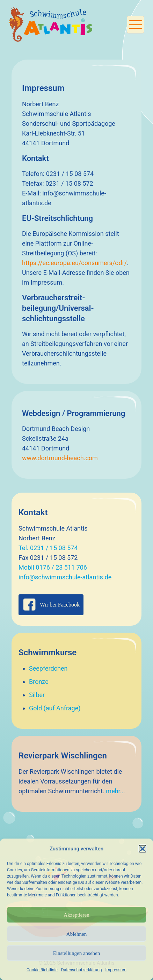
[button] (143, 849)
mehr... (115, 791)
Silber (37, 695)
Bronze (39, 682)
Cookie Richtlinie (42, 970)
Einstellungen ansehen (77, 953)
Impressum (116, 970)
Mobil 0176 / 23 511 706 (53, 567)
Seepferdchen (48, 668)
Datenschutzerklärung (82, 970)
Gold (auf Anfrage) (55, 708)
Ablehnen (76, 934)
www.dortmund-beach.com (60, 458)
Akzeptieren (76, 915)
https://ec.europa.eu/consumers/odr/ (74, 263)
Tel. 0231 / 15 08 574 (48, 548)
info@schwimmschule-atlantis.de (65, 577)
